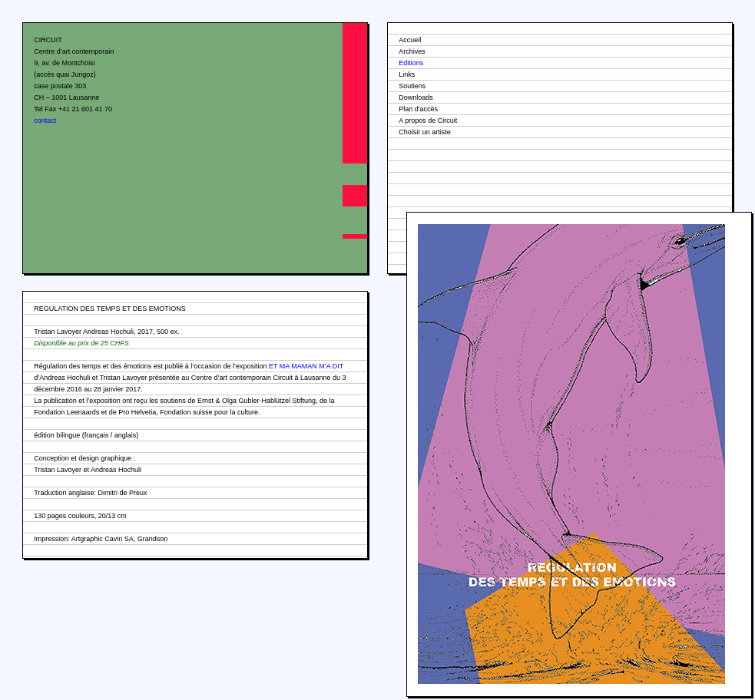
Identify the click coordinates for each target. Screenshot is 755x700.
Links (407, 74)
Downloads (416, 97)
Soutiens (412, 86)
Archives (412, 51)
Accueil (410, 40)
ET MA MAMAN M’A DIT (306, 366)
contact (45, 121)
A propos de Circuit (428, 121)
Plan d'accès (418, 109)
